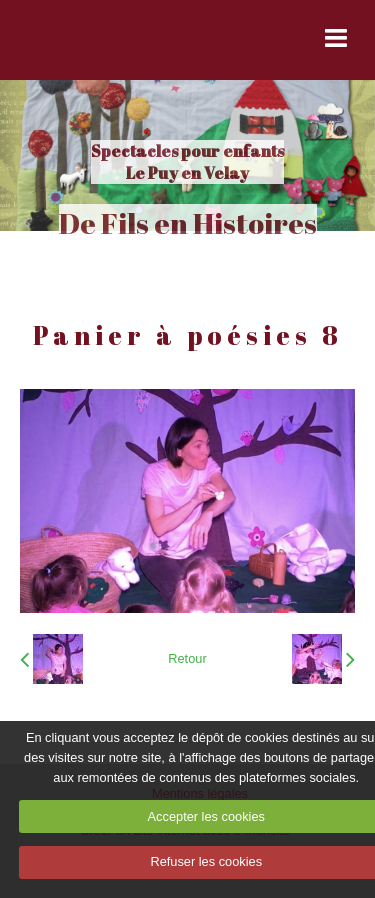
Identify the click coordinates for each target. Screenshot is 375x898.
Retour (187, 658)
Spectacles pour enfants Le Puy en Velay (187, 162)
